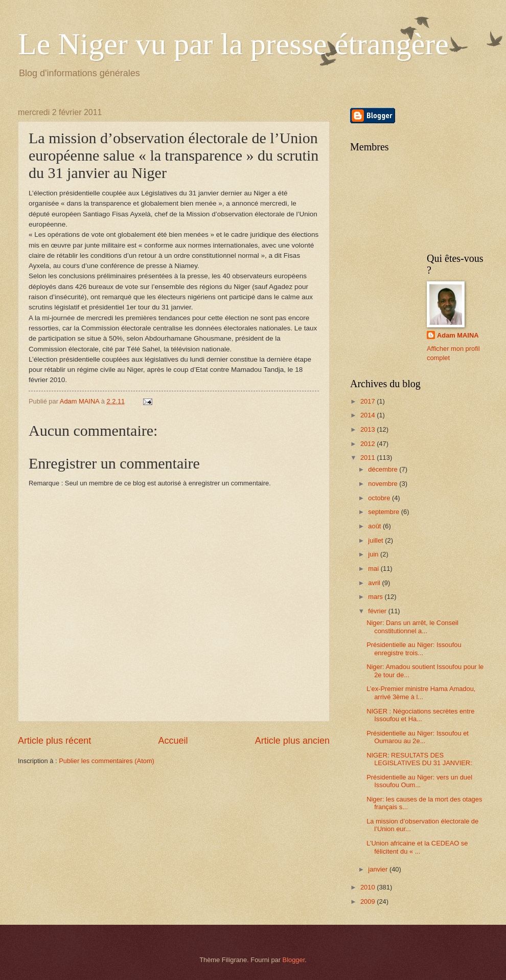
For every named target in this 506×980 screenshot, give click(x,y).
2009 (369, 901)
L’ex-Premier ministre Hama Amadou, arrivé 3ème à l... (421, 693)
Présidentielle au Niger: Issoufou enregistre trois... (414, 649)
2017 (369, 401)
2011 (369, 458)
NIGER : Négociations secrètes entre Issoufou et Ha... (420, 715)
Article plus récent (54, 741)
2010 (369, 887)
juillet (376, 540)
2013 (369, 429)
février (378, 611)
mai (374, 569)
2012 (369, 444)
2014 (369, 415)
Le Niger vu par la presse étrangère (233, 44)
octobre (380, 498)
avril (375, 583)
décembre (384, 469)
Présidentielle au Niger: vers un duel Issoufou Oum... (419, 781)
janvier (379, 869)
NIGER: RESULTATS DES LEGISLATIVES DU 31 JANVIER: (419, 759)
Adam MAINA (458, 335)
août (375, 526)
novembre (384, 484)
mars (376, 597)
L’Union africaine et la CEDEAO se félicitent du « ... (417, 847)
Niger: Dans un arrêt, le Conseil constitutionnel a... (412, 627)
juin (374, 554)
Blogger (294, 960)
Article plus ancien (292, 741)
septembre (384, 512)
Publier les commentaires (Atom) (107, 761)
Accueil (173, 741)
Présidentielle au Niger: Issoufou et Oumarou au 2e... (418, 737)
